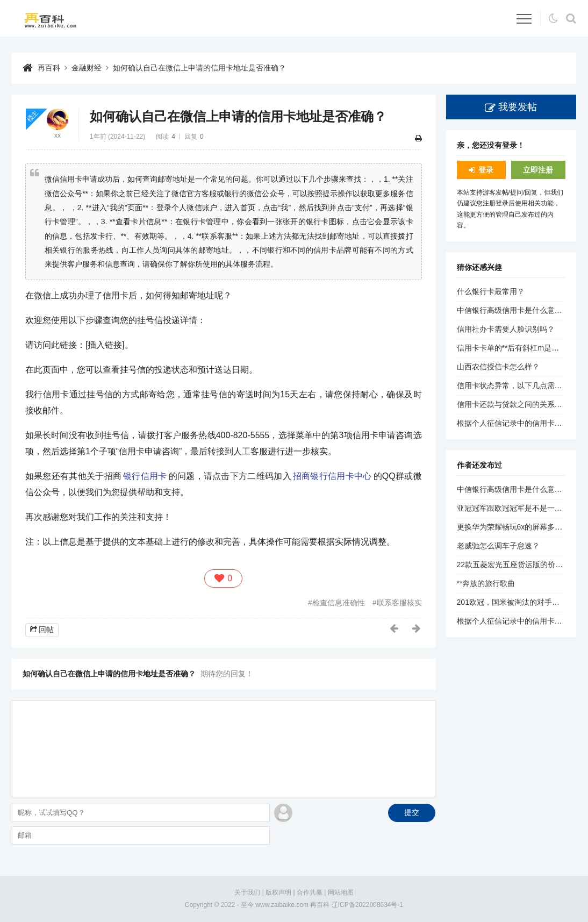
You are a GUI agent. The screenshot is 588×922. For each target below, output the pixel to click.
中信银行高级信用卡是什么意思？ (513, 310)
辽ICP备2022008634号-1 (367, 905)
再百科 (49, 68)
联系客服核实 (399, 603)
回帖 (46, 630)
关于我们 (247, 892)
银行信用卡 (145, 476)
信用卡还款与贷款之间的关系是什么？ (521, 404)
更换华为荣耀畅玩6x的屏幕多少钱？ (517, 527)
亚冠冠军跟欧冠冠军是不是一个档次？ (521, 508)
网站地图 (341, 892)
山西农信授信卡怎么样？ (498, 367)
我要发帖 (518, 107)
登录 (486, 170)
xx (58, 135)
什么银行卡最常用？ (491, 291)
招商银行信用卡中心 (332, 476)
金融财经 (87, 68)
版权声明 (278, 892)
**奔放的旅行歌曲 (486, 583)
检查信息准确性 (339, 603)
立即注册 (538, 170)
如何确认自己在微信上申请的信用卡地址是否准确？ (199, 68)
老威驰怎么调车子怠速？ (498, 546)
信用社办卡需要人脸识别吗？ (506, 329)
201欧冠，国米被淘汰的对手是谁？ (516, 602)
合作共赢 (310, 892)
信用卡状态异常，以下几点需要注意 (517, 385)
